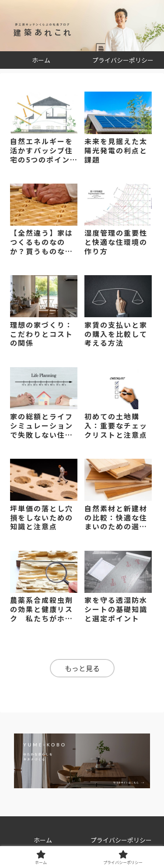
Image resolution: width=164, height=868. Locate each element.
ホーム (43, 840)
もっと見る (82, 668)
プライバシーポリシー (121, 840)
